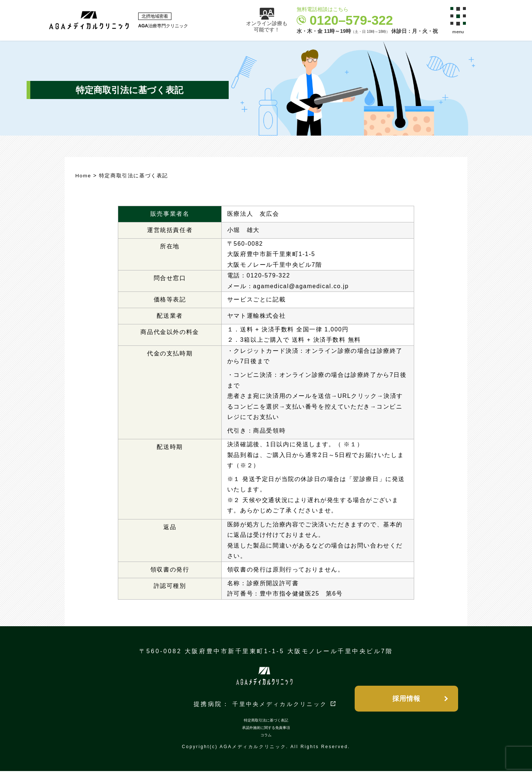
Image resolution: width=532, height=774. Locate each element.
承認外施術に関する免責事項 (266, 731)
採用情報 (406, 700)
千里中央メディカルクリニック (280, 707)
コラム (266, 738)
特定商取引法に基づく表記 (266, 723)
